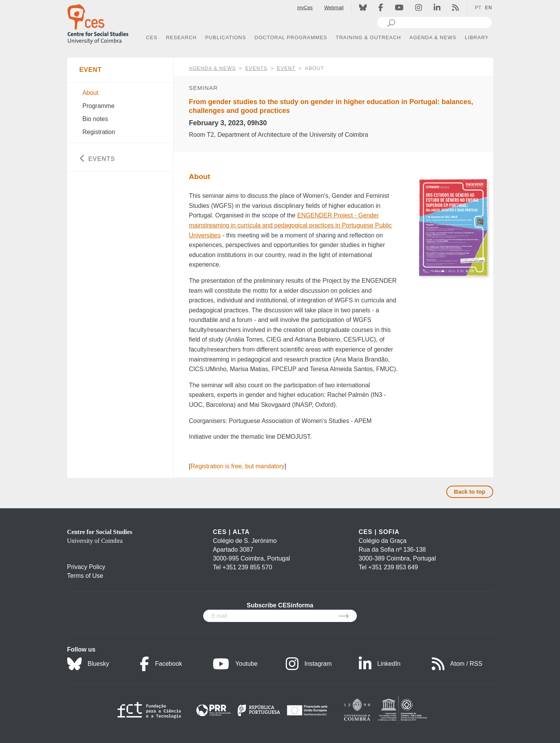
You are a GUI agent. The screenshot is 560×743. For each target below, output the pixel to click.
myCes (305, 7)
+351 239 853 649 (393, 567)
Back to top (470, 492)
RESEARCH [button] (181, 37)
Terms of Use (85, 576)
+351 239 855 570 (247, 567)
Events (256, 68)
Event (286, 68)
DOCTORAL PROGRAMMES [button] (291, 37)
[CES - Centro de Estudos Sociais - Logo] (98, 22)
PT (478, 8)
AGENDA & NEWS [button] (433, 37)
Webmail (334, 7)
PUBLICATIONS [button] (225, 37)
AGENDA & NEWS (212, 68)
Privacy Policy (86, 567)
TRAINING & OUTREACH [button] (368, 37)
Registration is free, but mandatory (238, 466)
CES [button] (152, 37)
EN (489, 8)
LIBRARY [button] (477, 37)
